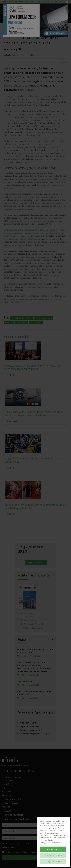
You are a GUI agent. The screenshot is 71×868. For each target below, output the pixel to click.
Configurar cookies (53, 861)
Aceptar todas (53, 849)
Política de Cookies (53, 855)
